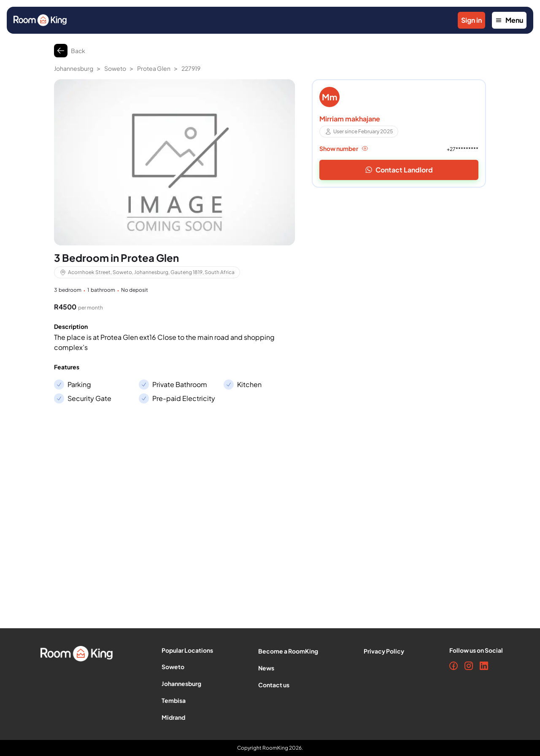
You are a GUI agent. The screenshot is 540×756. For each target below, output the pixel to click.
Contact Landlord (399, 170)
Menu (509, 20)
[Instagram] (469, 666)
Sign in (471, 20)
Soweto (115, 68)
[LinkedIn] (484, 666)
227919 (191, 68)
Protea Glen (154, 68)
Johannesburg (74, 68)
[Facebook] (454, 666)
